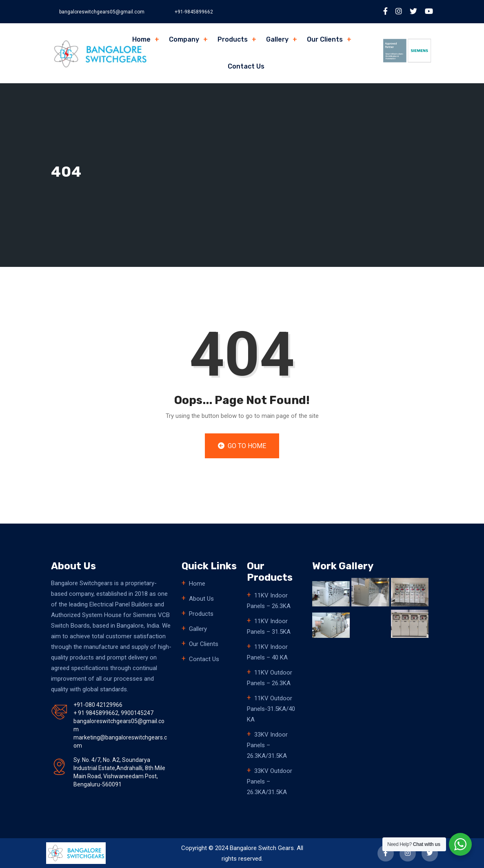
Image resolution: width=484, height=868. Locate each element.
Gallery (277, 39)
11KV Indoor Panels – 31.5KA (269, 626)
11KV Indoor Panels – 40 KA (267, 652)
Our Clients (325, 39)
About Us (201, 599)
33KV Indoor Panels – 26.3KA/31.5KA (267, 745)
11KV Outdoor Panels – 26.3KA (270, 678)
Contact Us (246, 66)
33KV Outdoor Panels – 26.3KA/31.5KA (270, 781)
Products (233, 39)
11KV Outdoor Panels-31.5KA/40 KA (271, 709)
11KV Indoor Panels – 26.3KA (269, 601)
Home (141, 39)
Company (184, 39)
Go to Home (242, 446)
